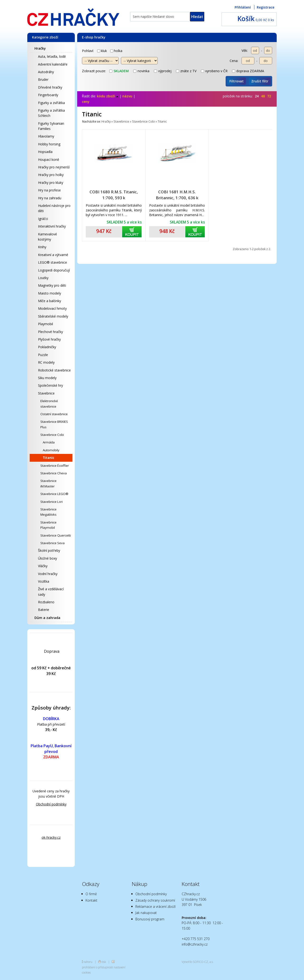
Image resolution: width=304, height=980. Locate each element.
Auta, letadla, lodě (52, 56)
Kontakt (91, 900)
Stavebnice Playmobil (48, 525)
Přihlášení (243, 7)
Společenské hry (50, 385)
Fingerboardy (48, 95)
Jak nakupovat (146, 913)
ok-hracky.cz (51, 837)
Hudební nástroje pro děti (54, 208)
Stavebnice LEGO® (54, 494)
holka (116, 51)
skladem (119, 71)
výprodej (163, 71)
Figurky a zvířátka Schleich (51, 113)
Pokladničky (47, 347)
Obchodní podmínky (51, 804)
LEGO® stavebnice (52, 262)
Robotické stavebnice (54, 370)
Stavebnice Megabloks (48, 512)
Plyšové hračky (49, 339)
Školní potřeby (49, 550)
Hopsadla (45, 152)
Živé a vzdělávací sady (51, 592)
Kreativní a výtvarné (53, 255)
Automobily (51, 450)
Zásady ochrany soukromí (155, 900)
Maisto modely (50, 293)
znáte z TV (186, 71)
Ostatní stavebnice (54, 414)
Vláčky (43, 566)
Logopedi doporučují (54, 270)
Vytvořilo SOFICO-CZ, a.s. (198, 962)
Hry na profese (49, 190)
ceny (86, 102)
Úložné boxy (47, 558)
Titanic (48, 458)
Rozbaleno (46, 602)
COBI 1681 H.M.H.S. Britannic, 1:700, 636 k (177, 195)
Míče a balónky (50, 301)
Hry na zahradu (50, 198)
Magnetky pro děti (52, 285)
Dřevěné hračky (50, 87)
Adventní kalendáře (53, 64)
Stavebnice (46, 393)
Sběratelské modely (53, 316)
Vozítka (44, 581)
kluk (102, 51)
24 (257, 96)
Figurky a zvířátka (51, 103)
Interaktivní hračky (52, 226)
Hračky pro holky (51, 175)
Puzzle (43, 355)
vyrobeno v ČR (214, 71)
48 (263, 96)
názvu (127, 96)
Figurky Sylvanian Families (51, 126)
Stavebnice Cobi (52, 435)
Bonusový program (150, 919)
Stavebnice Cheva (54, 473)
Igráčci (43, 219)
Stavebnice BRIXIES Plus (54, 424)
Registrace (266, 7)
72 (269, 96)
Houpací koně (49, 159)
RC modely (46, 362)
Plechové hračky (50, 332)
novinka (141, 71)
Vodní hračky (48, 574)
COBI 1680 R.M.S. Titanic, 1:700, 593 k (114, 195)
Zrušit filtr (260, 81)
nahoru (88, 962)
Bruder (43, 79)
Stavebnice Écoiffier (55, 466)
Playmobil (45, 324)
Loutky (43, 278)
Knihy (42, 247)
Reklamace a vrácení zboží (155, 906)
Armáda (49, 442)
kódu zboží (108, 96)
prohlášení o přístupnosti (97, 967)
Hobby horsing (49, 144)
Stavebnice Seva (52, 543)
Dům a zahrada (47, 618)
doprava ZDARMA (248, 71)
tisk (104, 962)
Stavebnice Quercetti (56, 535)
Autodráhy (46, 72)
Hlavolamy (46, 136)
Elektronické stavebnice (49, 404)
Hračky (40, 48)
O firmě (91, 894)
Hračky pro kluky (51, 183)
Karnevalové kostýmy (47, 237)
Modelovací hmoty (52, 308)
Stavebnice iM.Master (48, 483)
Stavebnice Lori (52, 502)
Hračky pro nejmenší (54, 167)
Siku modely (47, 378)
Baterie (44, 610)
